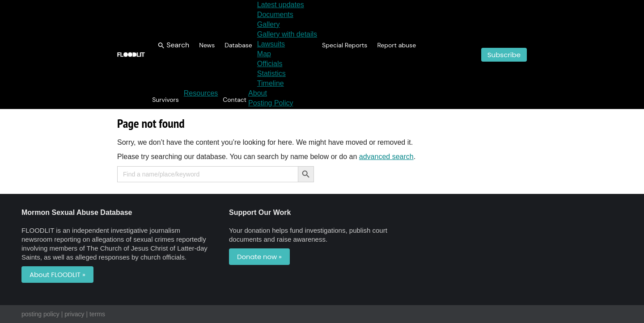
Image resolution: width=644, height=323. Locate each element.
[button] (174, 45)
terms (97, 314)
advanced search (386, 157)
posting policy (40, 314)
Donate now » (259, 257)
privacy (74, 314)
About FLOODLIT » (57, 275)
